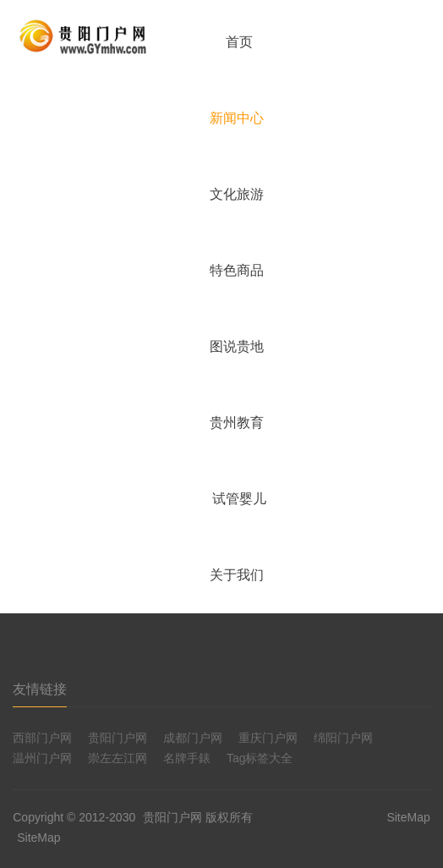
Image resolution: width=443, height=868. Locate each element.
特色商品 (237, 270)
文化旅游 (237, 194)
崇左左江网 (118, 758)
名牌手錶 (187, 758)
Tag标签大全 (260, 758)
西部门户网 (42, 738)
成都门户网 (193, 738)
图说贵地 (237, 346)
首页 (239, 42)
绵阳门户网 (343, 738)
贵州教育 (237, 423)
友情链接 (40, 689)
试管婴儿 (239, 499)
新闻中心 (237, 118)
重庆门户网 (268, 738)
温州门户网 (42, 758)
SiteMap (38, 838)
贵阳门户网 (118, 738)
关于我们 (237, 575)
